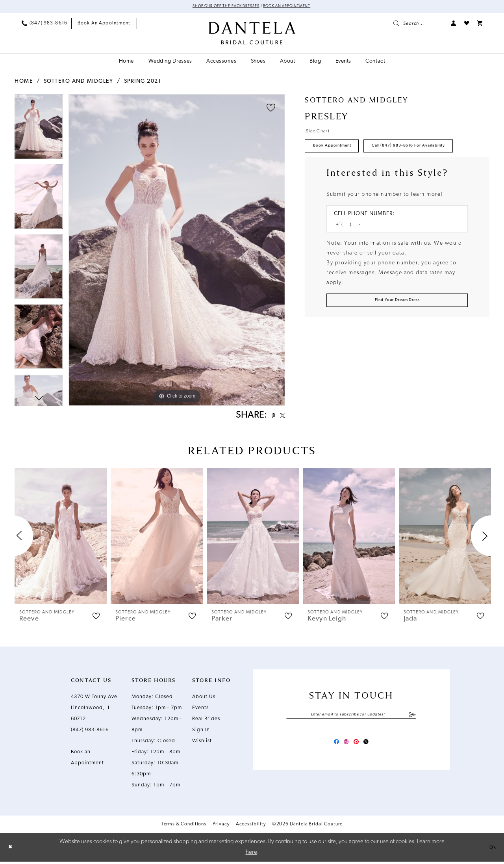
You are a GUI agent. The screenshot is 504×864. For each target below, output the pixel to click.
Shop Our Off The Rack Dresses (219, 7)
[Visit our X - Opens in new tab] (372, 747)
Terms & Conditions (184, 827)
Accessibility (251, 827)
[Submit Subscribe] (412, 718)
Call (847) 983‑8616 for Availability (363, 175)
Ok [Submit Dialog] (491, 849)
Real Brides (206, 722)
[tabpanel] (39, 130)
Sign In (201, 733)
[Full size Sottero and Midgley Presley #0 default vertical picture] (177, 251)
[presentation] (61, 539)
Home (24, 83)
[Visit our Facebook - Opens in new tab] (330, 747)
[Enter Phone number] (393, 257)
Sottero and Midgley (79, 83)
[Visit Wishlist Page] (467, 24)
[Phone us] (44, 24)
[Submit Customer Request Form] (397, 335)
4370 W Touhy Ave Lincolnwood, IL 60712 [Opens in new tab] (94, 711)
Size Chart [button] (321, 134)
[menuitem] (44, 24)
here (251, 854)
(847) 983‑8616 (90, 733)
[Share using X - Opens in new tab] (280, 417)
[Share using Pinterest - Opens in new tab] (268, 417)
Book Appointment (340, 152)
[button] (454, 24)
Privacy (221, 827)
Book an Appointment (295, 7)
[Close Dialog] (12, 850)
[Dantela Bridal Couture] (252, 34)
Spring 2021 (143, 83)
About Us (204, 700)
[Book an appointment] (104, 25)
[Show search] (418, 24)
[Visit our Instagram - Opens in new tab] (344, 747)
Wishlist (202, 744)
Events (200, 711)
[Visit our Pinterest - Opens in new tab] (358, 747)
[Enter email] (351, 718)
